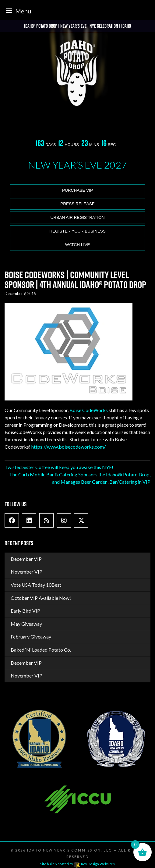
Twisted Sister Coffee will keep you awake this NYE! (59, 467)
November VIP (26, 572)
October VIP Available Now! (41, 598)
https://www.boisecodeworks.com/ (69, 447)
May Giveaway (26, 624)
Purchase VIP (77, 190)
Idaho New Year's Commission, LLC (70, 850)
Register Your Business (77, 231)
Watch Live (78, 245)
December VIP (26, 559)
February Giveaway (31, 637)
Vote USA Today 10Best (36, 585)
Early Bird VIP (25, 611)
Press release (77, 204)
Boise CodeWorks (89, 410)
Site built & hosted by (77, 864)
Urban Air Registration (78, 217)
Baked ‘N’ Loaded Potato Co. (41, 650)
